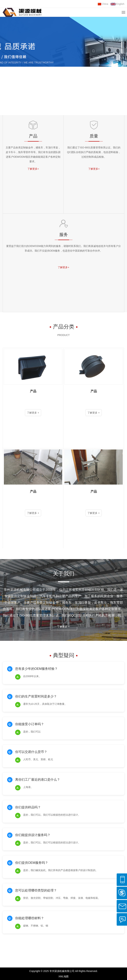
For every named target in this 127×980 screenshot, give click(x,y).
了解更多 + (63, 627)
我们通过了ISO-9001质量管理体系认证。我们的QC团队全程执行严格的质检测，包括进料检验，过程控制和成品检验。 (94, 152)
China (103, 4)
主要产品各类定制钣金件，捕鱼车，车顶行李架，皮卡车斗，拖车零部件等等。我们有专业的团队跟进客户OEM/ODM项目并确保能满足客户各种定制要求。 (33, 154)
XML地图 (63, 976)
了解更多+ (33, 169)
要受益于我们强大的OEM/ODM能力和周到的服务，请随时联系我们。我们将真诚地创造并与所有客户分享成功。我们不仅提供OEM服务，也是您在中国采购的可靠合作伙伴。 (63, 248)
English (117, 4)
